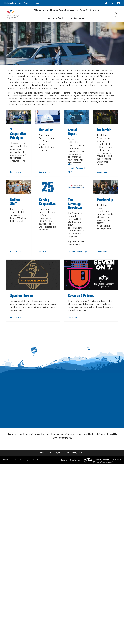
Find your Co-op (77, 451)
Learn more (15, 172)
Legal (57, 451)
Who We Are (40, 10)
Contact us (29, 3)
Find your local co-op (13, 3)
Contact (44, 451)
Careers (39, 3)
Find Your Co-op (77, 18)
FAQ (51, 451)
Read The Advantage (77, 252)
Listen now (73, 317)
